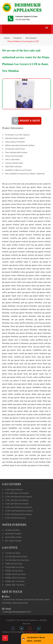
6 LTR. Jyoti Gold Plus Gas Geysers (19, 507)
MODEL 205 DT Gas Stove (15, 574)
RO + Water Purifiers (13, 541)
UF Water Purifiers (13, 530)
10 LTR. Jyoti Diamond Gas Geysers (19, 511)
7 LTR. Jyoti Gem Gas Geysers (17, 500)
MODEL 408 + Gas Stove (15, 585)
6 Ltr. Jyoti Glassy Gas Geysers (17, 493)
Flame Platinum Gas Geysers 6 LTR (23, 41)
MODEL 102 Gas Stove (14, 571)
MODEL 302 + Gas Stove (15, 581)
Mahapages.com (31, 632)
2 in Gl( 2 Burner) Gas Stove (16, 557)
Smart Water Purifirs (13, 537)
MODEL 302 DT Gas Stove (15, 578)
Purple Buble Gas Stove (14, 567)
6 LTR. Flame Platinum (14, 490)
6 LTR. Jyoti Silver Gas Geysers (17, 504)
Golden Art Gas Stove (14, 564)
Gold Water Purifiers (13, 534)
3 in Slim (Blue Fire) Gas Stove (17, 560)
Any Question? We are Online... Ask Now (36, 639)
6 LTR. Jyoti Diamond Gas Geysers (19, 497)
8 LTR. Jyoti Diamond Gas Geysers (19, 514)
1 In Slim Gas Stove (13, 553)
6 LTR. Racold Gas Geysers (16, 518)
